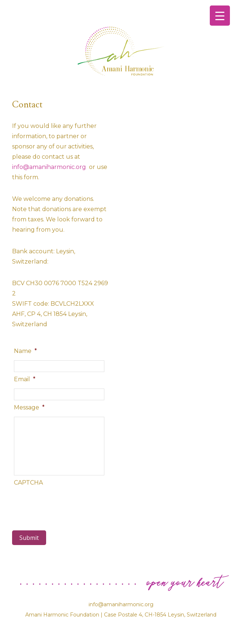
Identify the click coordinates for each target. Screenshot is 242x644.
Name (25, 351)
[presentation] (70, 504)
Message (29, 407)
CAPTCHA (28, 483)
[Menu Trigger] (220, 16)
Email (25, 379)
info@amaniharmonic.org (50, 167)
